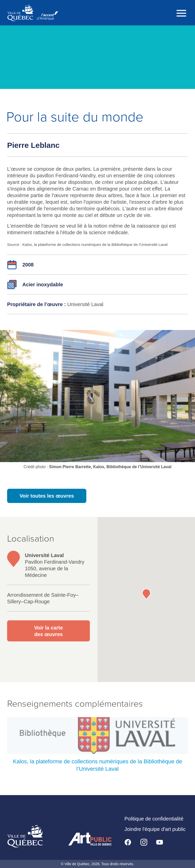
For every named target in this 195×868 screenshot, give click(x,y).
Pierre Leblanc (33, 145)
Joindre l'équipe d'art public (155, 829)
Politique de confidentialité (154, 819)
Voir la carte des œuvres (48, 631)
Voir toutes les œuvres (47, 496)
